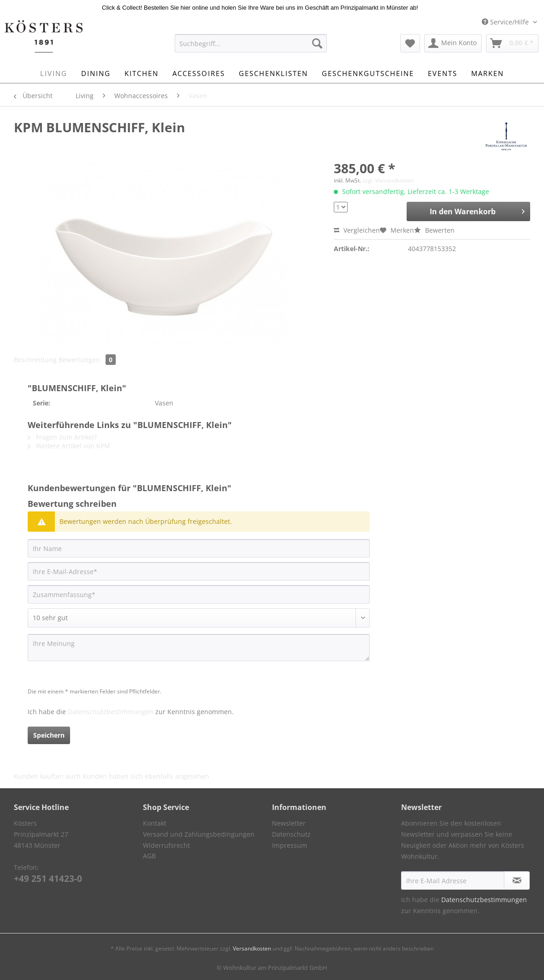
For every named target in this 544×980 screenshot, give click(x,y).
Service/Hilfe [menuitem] (506, 22)
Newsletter (289, 823)
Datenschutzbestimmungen (111, 712)
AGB (149, 856)
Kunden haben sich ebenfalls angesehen (146, 776)
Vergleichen (357, 230)
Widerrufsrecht (166, 845)
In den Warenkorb (477, 210)
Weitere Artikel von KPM (69, 446)
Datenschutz (291, 834)
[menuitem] (251, 48)
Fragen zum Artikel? (62, 437)
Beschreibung (35, 360)
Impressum (290, 845)
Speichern (49, 735)
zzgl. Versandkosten (388, 180)
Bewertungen (87, 360)
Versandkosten (252, 948)
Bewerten (434, 230)
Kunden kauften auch (47, 776)
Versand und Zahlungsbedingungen (199, 834)
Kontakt (155, 823)
